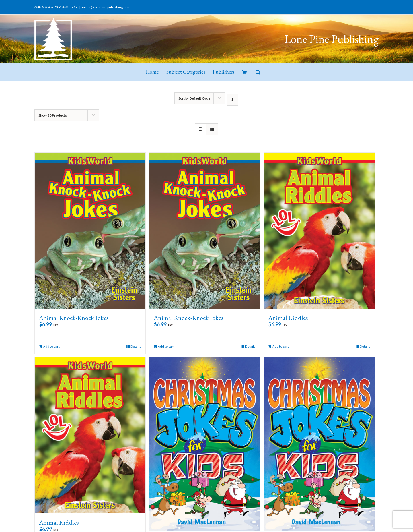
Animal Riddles (288, 318)
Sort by (195, 98)
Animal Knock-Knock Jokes (74, 318)
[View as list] (212, 129)
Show (53, 115)
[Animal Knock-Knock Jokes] (90, 231)
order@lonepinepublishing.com (106, 7)
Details (136, 346)
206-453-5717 (66, 7)
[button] (258, 72)
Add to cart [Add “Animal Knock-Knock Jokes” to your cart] (51, 346)
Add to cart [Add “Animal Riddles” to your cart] (280, 346)
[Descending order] (233, 100)
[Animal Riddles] (319, 231)
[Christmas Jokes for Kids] (205, 444)
